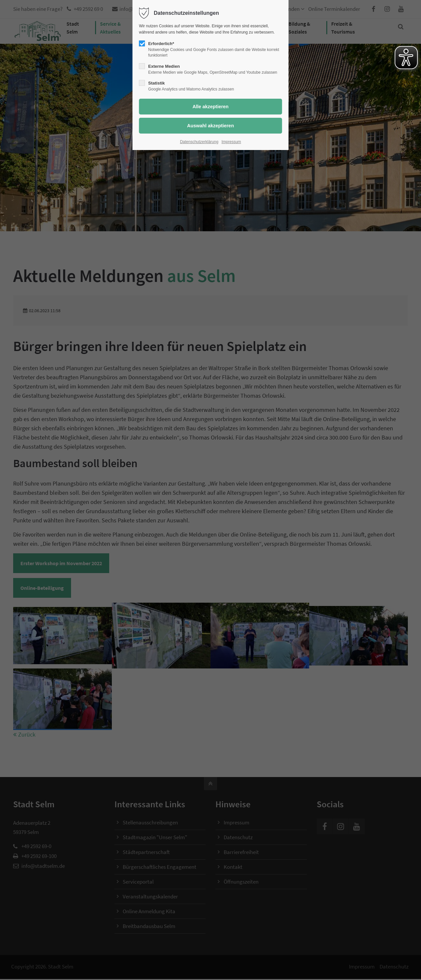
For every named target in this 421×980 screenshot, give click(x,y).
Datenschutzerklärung (199, 142)
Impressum (231, 142)
